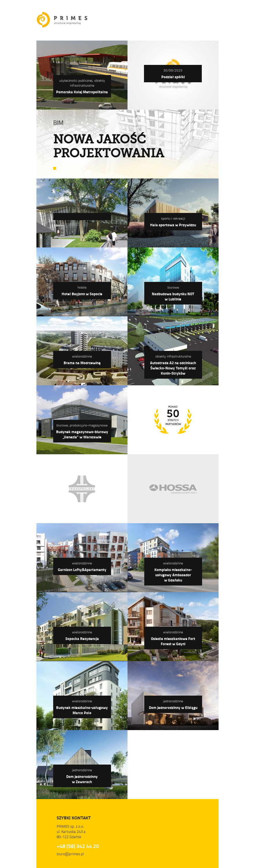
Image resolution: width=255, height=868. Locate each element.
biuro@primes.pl (70, 854)
